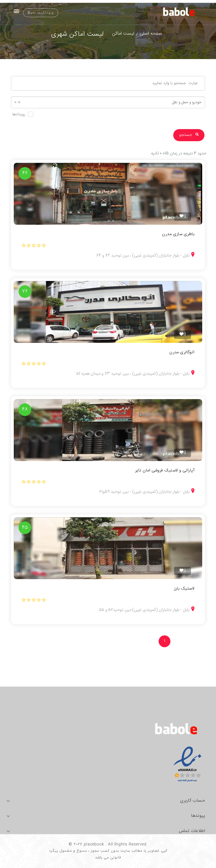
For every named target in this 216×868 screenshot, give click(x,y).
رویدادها (19, 114)
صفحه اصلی (151, 34)
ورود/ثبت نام (41, 13)
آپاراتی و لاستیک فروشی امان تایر (165, 471)
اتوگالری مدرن (182, 352)
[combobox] (108, 102)
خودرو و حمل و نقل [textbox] (110, 102)
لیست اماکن (123, 34)
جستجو (189, 135)
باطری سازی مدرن (178, 234)
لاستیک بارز (184, 589)
